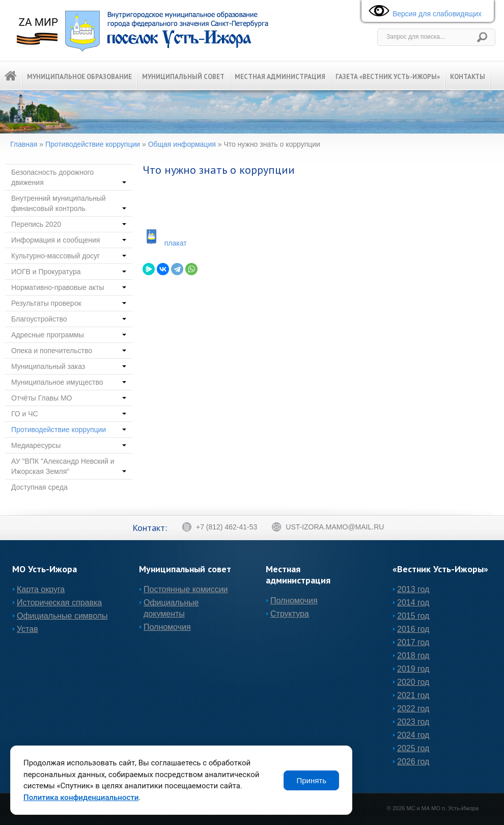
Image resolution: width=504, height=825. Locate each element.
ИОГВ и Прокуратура (69, 272)
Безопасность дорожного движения (69, 177)
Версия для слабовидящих (423, 11)
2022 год (413, 709)
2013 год (413, 589)
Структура (290, 614)
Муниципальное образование (79, 77)
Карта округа (41, 589)
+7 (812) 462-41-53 (219, 527)
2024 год (413, 735)
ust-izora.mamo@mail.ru (328, 527)
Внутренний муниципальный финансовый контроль (69, 203)
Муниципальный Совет (183, 77)
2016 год (413, 629)
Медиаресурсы (69, 445)
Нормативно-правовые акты (69, 287)
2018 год (413, 656)
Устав (27, 629)
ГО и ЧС (69, 414)
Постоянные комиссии (186, 589)
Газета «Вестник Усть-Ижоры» (388, 77)
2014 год (413, 603)
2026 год (413, 762)
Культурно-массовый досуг (69, 256)
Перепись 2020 (69, 224)
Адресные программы (69, 335)
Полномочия (167, 627)
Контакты (468, 77)
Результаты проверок (69, 303)
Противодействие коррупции (93, 144)
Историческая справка (59, 603)
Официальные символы (62, 616)
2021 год (413, 695)
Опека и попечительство (69, 351)
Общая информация (182, 144)
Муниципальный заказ (69, 366)
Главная (24, 144)
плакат (176, 243)
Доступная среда (39, 487)
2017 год (413, 642)
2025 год (413, 748)
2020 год (413, 682)
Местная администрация (280, 77)
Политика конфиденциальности (81, 797)
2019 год (413, 669)
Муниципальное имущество (69, 382)
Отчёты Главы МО (69, 398)
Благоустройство (69, 319)
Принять (311, 780)
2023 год (413, 722)
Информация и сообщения (69, 240)
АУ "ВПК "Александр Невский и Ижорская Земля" (69, 466)
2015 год (413, 616)
